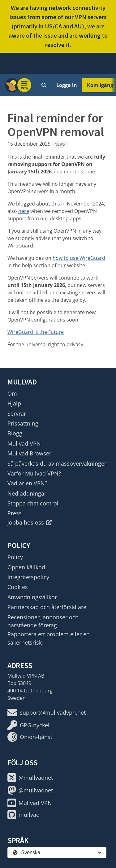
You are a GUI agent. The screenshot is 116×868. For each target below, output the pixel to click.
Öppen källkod (26, 567)
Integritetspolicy (28, 577)
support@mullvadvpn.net (47, 712)
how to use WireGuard (79, 258)
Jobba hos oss (30, 522)
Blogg (15, 433)
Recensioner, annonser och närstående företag (43, 621)
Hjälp (14, 403)
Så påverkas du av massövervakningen (58, 463)
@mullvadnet (30, 778)
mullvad (24, 815)
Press (15, 513)
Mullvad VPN (24, 443)
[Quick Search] (44, 85)
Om (12, 393)
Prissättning (23, 423)
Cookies (18, 587)
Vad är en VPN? (27, 483)
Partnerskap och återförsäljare (47, 607)
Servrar (17, 413)
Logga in (67, 85)
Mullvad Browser (29, 453)
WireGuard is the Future (36, 332)
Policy (15, 557)
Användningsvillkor (32, 597)
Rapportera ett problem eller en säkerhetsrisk (49, 638)
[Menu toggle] (24, 85)
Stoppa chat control (33, 503)
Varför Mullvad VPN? (34, 473)
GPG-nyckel (28, 725)
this (56, 204)
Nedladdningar (27, 493)
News (60, 144)
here (24, 211)
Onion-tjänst (30, 737)
